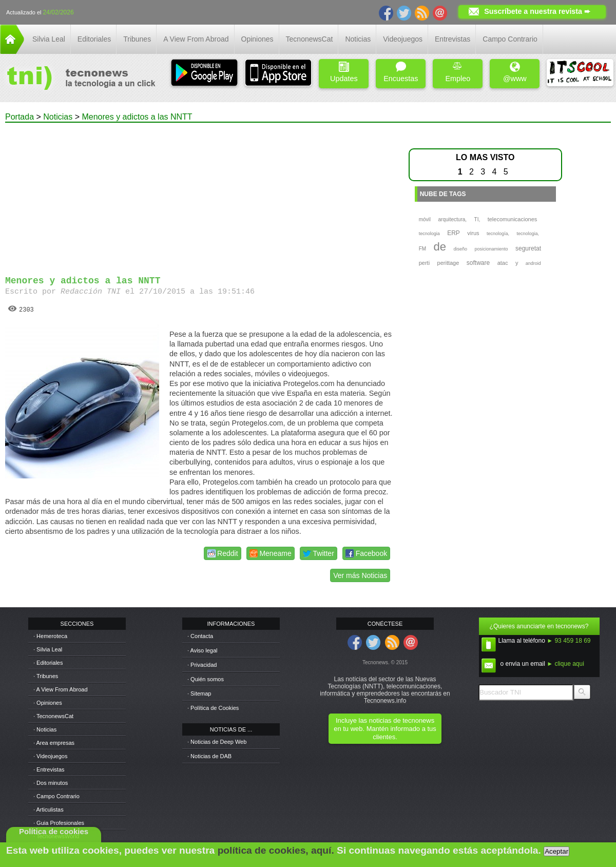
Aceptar (556, 851)
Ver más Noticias (360, 575)
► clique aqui (565, 664)
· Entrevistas (49, 769)
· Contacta (200, 636)
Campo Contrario (510, 39)
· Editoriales (48, 663)
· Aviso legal (203, 650)
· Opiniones (48, 703)
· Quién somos (206, 679)
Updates (344, 72)
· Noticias (45, 729)
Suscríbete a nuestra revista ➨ (537, 11)
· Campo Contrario (56, 796)
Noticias (358, 39)
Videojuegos (403, 39)
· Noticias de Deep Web (217, 742)
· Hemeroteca (50, 636)
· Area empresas (54, 743)
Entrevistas (453, 39)
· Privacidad (202, 665)
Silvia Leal (49, 39)
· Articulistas (49, 810)
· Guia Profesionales (59, 823)
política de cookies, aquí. (276, 850)
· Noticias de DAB (209, 756)
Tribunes (137, 39)
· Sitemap (199, 693)
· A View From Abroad (61, 689)
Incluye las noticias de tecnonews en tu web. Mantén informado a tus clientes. (385, 729)
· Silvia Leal (48, 649)
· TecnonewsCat (53, 716)
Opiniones (257, 39)
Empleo (458, 72)
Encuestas (401, 72)
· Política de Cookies (213, 708)
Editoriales (94, 39)
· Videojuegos (50, 756)
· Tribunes (46, 676)
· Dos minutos (51, 783)
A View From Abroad (196, 39)
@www (515, 72)
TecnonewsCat (310, 39)
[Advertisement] (199, 195)
